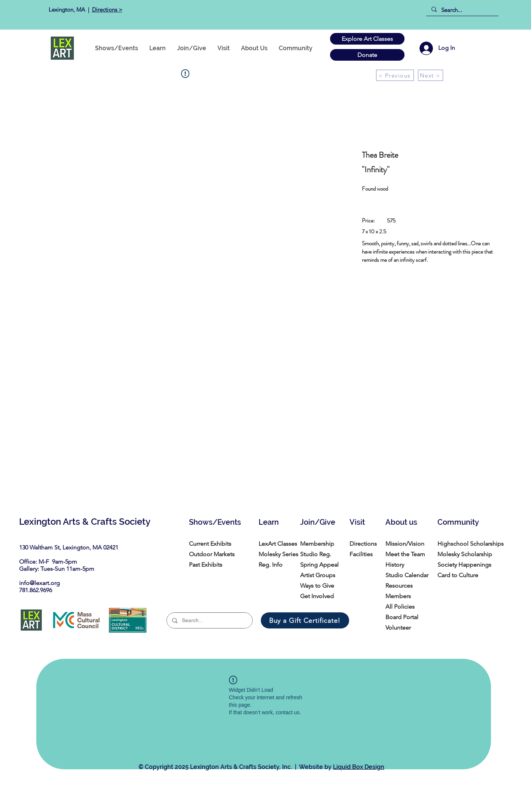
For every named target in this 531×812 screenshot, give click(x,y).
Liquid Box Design (359, 767)
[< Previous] (395, 75)
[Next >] (431, 75)
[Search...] (462, 10)
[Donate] (367, 55)
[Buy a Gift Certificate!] (305, 620)
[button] (296, 48)
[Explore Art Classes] (367, 39)
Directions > (107, 10)
